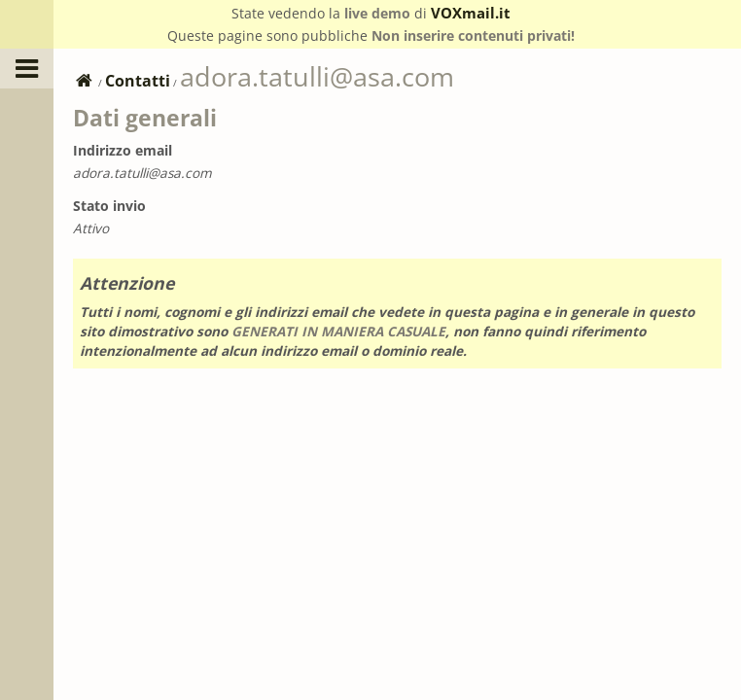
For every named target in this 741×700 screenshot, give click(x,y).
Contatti (138, 81)
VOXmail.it (471, 13)
